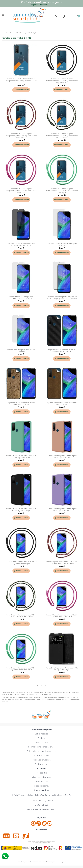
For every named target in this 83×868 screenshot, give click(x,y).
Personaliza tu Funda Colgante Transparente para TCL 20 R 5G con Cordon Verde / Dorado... (62, 136)
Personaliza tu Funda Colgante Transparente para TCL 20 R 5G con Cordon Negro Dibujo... (62, 81)
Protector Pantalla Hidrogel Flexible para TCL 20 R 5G (62, 244)
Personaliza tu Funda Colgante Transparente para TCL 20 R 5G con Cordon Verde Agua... (62, 191)
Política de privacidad (42, 760)
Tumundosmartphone (42, 730)
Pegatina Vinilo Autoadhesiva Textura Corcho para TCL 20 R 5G (21, 404)
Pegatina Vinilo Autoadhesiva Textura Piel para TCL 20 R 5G (62, 404)
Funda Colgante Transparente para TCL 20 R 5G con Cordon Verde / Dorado (21, 616)
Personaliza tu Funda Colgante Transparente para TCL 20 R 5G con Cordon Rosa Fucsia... (21, 191)
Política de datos (42, 764)
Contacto (42, 738)
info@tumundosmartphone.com (42, 809)
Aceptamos (42, 830)
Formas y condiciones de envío (41, 747)
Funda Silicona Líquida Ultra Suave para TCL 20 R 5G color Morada (62, 510)
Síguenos (41, 817)
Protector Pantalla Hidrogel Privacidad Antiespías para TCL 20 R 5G (21, 244)
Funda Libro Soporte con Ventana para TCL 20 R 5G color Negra (62, 669)
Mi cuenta (42, 769)
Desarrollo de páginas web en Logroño (54, 862)
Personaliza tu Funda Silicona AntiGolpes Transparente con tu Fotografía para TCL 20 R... (21, 81)
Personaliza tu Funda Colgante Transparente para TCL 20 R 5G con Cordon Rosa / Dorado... (21, 136)
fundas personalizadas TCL (28, 700)
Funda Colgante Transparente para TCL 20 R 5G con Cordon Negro (21, 563)
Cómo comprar (42, 743)
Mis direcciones (42, 782)
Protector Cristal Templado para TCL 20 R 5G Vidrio (21, 351)
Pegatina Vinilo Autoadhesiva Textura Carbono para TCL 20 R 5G (62, 351)
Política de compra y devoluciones (41, 751)
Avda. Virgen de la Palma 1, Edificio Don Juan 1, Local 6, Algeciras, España (42, 795)
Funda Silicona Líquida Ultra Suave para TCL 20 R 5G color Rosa (62, 457)
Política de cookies (41, 756)
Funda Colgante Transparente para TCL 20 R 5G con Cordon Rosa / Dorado (62, 563)
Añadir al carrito (21, 253)
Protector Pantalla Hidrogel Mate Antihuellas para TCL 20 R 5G (21, 298)
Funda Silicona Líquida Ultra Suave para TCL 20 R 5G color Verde (21, 457)
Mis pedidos (42, 773)
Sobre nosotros (42, 734)
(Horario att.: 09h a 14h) (42, 800)
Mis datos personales (41, 786)
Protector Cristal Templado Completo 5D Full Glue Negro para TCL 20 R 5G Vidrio (62, 298)
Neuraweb (37, 862)
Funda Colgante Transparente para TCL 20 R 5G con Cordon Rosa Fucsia (62, 616)
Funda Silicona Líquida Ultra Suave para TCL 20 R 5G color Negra (21, 510)
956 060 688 (41, 805)
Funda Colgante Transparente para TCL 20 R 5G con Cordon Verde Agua (21, 669)
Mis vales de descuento (42, 777)
